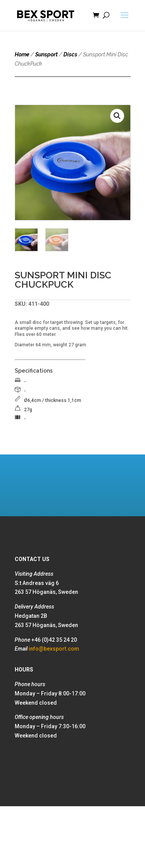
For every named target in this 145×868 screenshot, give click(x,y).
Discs (70, 54)
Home (22, 54)
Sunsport (46, 54)
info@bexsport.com (54, 649)
